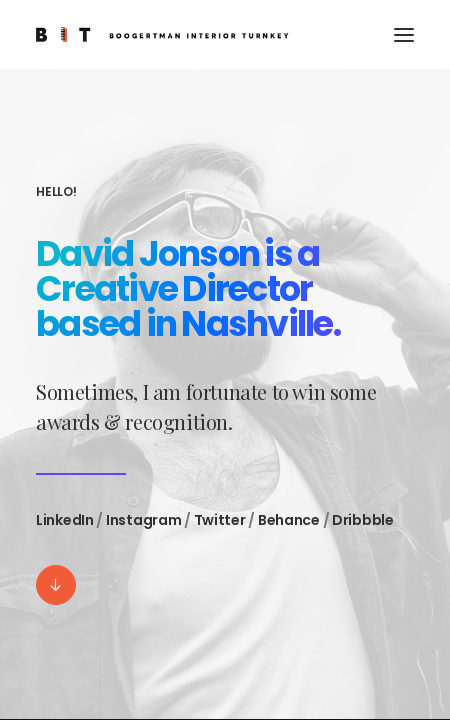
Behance (289, 520)
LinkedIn (65, 520)
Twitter (220, 520)
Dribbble (363, 520)
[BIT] (162, 34)
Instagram (143, 520)
